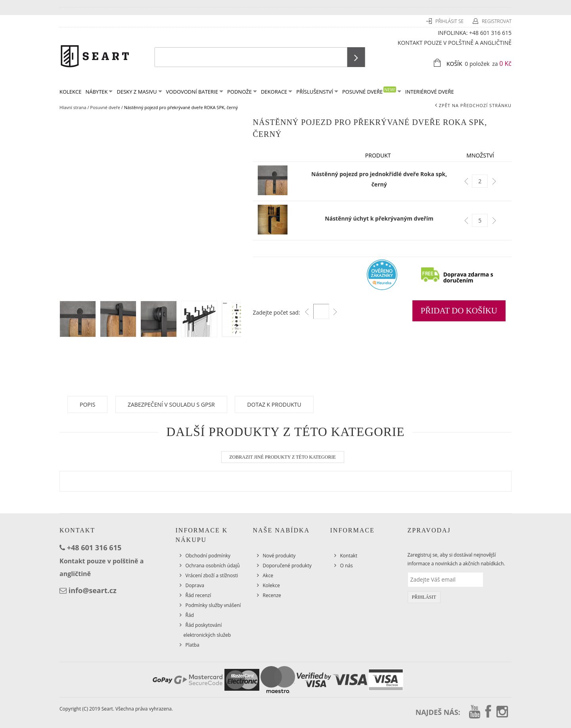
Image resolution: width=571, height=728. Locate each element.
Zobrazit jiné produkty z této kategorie (283, 457)
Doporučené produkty (287, 566)
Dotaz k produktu (274, 404)
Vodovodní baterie (195, 92)
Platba (193, 645)
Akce (268, 575)
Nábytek (99, 92)
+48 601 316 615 (490, 33)
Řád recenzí (198, 595)
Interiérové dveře (430, 92)
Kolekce (271, 585)
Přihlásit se (450, 21)
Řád (190, 615)
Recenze (272, 595)
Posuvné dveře (372, 91)
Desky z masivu (139, 92)
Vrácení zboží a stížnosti (212, 575)
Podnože (242, 92)
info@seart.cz (93, 590)
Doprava (195, 585)
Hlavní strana (73, 107)
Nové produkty (279, 556)
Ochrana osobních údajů (213, 566)
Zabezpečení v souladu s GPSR (171, 404)
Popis (87, 404)
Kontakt (349, 556)
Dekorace (277, 92)
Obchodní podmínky (208, 556)
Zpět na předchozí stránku (475, 105)
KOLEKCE (70, 92)
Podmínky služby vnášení (213, 605)
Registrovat (497, 21)
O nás (347, 566)
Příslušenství (317, 92)
